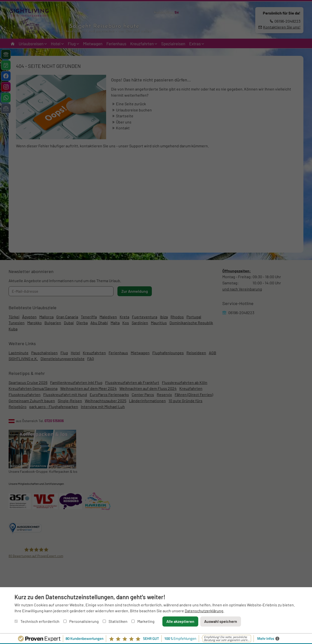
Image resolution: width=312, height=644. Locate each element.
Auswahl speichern (221, 621)
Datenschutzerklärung (204, 611)
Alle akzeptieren (180, 621)
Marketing (143, 621)
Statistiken (115, 621)
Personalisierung (81, 621)
